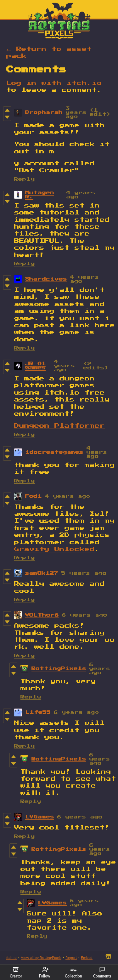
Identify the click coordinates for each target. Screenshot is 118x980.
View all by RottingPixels (41, 957)
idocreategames (54, 452)
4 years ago (65, 366)
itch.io (11, 957)
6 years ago (85, 615)
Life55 (38, 712)
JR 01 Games (35, 366)
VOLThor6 (42, 615)
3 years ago (76, 113)
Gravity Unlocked (54, 549)
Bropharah (44, 113)
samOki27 (42, 573)
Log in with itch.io (54, 83)
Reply (25, 179)
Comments (102, 972)
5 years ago (84, 573)
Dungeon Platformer (59, 426)
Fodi (34, 496)
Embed (87, 957)
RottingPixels (59, 669)
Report (71, 957)
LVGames (40, 817)
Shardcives (46, 279)
